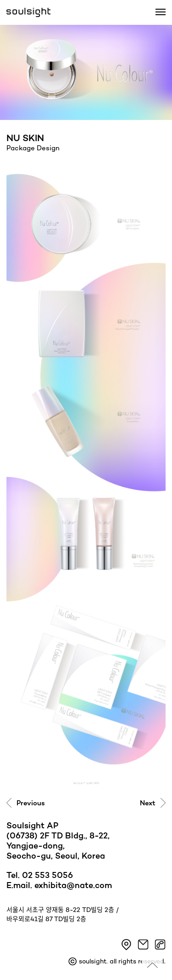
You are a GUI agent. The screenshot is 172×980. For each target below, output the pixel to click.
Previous (31, 803)
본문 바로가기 (0, 0)
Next (148, 803)
